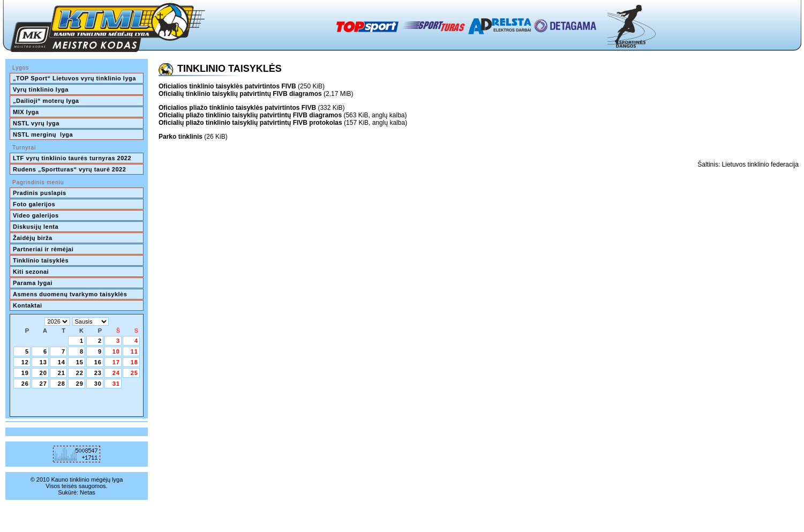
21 (62, 373)
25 (134, 373)
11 (134, 351)
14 (62, 362)
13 (43, 362)
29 (80, 384)
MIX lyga (26, 112)
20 (43, 373)
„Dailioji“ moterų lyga (46, 101)
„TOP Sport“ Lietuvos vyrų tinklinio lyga (74, 78)
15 (80, 362)
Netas (88, 492)
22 (80, 373)
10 (116, 351)
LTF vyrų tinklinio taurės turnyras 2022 (73, 158)
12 (25, 362)
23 (98, 373)
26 (25, 384)
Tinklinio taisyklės (41, 260)
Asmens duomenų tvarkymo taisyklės (70, 294)
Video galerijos (36, 215)
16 (98, 362)
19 (25, 373)
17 (116, 362)
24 (116, 373)
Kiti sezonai (31, 272)
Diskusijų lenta (36, 227)
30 (98, 384)
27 (43, 384)
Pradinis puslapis (40, 193)
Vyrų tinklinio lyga (41, 89)
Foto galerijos (34, 204)
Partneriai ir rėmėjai (43, 249)
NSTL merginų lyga (43, 134)
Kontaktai (28, 305)
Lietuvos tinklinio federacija (760, 164)
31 (116, 384)
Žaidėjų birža (33, 238)
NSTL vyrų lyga (36, 123)
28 (62, 384)
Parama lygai (33, 283)
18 (134, 362)
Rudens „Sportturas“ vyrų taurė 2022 (69, 169)
